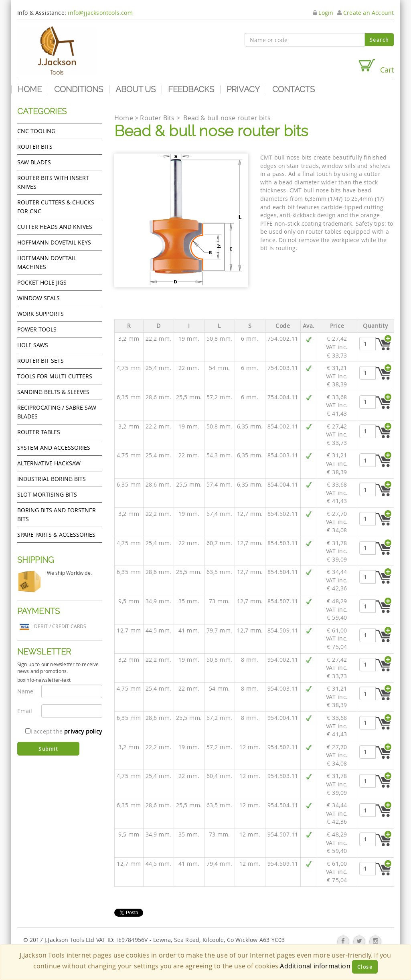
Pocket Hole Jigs (42, 282)
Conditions (79, 89)
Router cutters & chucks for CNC (56, 207)
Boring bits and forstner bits (57, 514)
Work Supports (40, 314)
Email (25, 711)
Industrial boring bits (52, 479)
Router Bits (35, 146)
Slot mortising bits (47, 494)
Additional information (315, 966)
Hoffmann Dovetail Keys (54, 242)
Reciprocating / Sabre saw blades (57, 412)
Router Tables (39, 432)
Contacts (294, 89)
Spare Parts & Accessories (56, 534)
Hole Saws (33, 345)
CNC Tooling (36, 131)
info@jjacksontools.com (100, 13)
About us (136, 89)
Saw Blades (34, 162)
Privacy (243, 89)
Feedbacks (191, 89)
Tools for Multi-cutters (55, 376)
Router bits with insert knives (53, 182)
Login (323, 13)
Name (25, 691)
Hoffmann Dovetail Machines (47, 262)
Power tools (37, 329)
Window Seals (38, 298)
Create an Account (366, 13)
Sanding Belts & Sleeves (53, 392)
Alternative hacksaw (49, 463)
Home (30, 89)
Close (365, 967)
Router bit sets (40, 361)
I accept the (64, 731)
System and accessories (54, 448)
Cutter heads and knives (55, 227)
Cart (376, 66)
